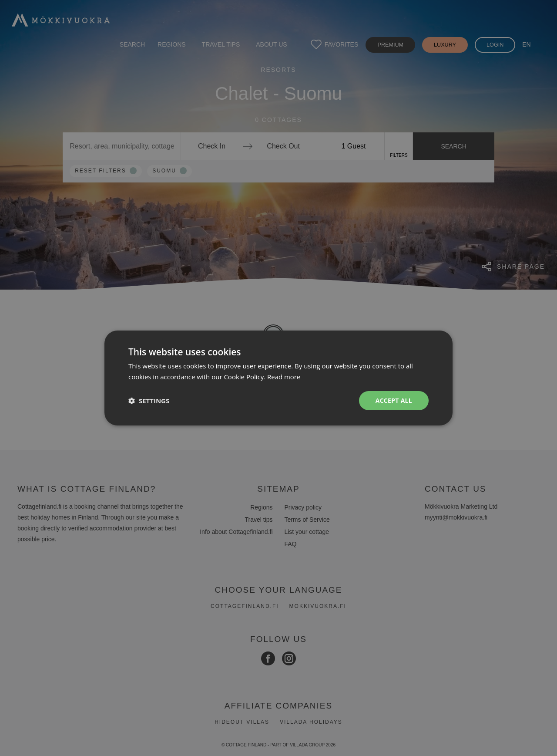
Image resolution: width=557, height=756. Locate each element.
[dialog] (278, 378)
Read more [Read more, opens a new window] (284, 377)
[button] (149, 401)
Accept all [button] (394, 400)
